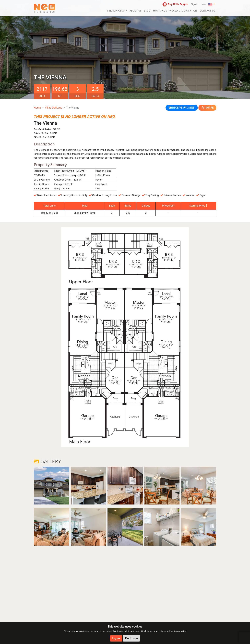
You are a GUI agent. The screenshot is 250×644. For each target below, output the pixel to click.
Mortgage (160, 11)
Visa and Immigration (183, 11)
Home (37, 108)
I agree (116, 638)
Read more (131, 638)
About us (135, 11)
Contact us (207, 11)
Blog (147, 11)
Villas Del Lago (54, 108)
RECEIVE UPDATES (182, 108)
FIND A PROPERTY (117, 11)
